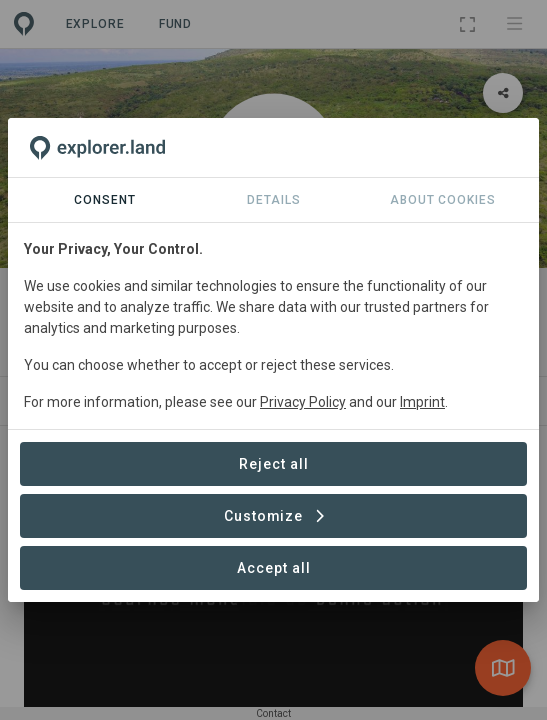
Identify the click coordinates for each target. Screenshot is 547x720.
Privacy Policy (303, 402)
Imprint (422, 402)
